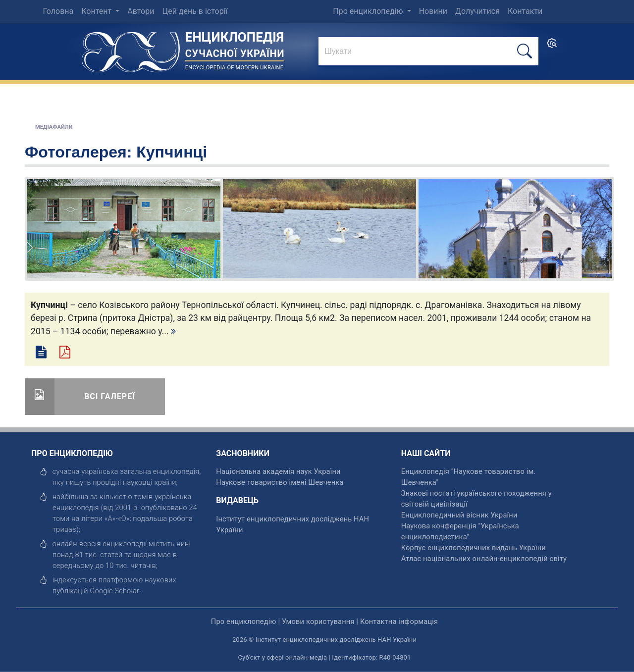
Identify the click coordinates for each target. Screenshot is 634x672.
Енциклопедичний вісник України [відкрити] (459, 515)
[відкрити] (114, 591)
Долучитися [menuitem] (477, 11)
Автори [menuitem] (141, 11)
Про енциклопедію (369, 11)
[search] (552, 46)
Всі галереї (110, 396)
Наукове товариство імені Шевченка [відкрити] (280, 482)
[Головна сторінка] (131, 49)
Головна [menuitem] (58, 11)
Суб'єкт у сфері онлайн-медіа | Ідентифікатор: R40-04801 (325, 657)
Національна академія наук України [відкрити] (278, 471)
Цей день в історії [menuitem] (195, 11)
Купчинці (172, 152)
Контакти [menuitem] (525, 11)
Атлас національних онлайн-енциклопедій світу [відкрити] (484, 559)
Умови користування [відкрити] (318, 621)
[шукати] (525, 51)
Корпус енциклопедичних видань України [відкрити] (474, 548)
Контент (97, 11)
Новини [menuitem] (433, 11)
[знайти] (428, 52)
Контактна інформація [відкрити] (399, 621)
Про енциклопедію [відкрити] (244, 621)
